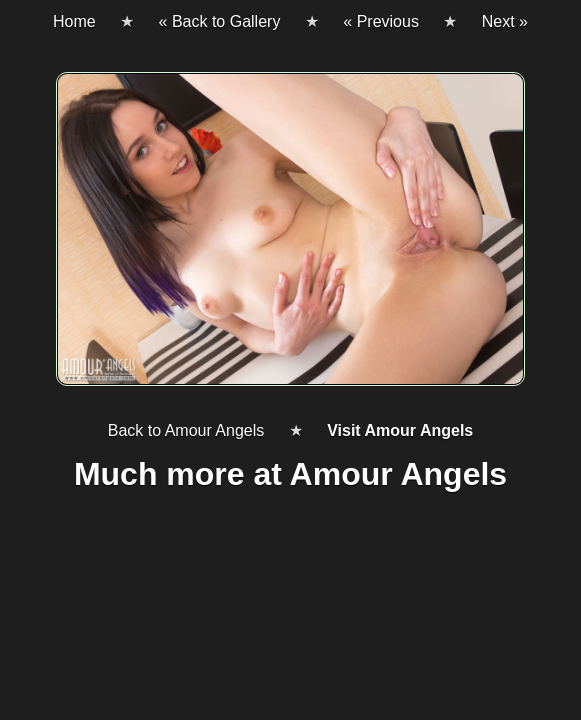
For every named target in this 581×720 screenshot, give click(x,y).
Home (74, 21)
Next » (505, 21)
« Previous (381, 21)
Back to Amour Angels (186, 430)
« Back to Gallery (220, 21)
